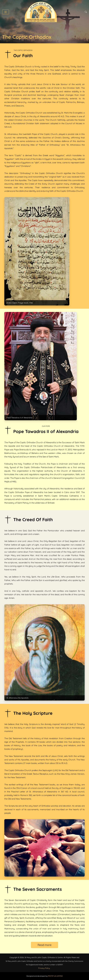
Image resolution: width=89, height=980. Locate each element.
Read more (44, 945)
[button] (6, 12)
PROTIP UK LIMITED (55, 976)
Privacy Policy (44, 968)
